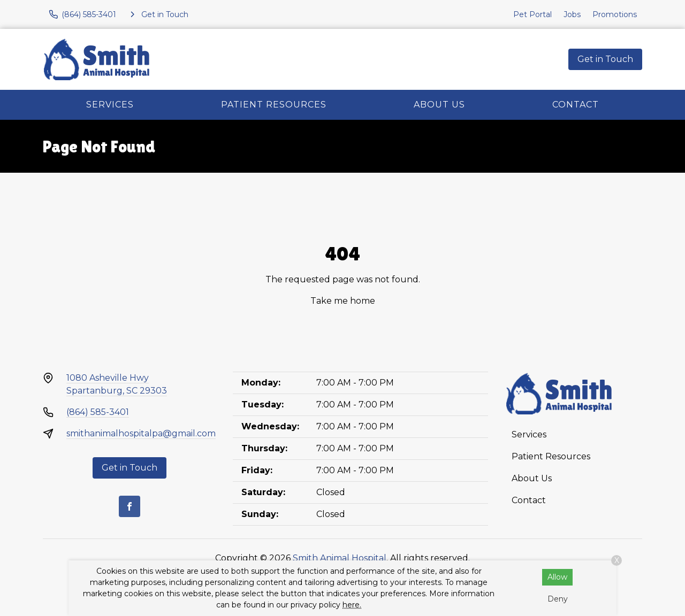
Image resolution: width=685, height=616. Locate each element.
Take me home (343, 301)
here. (352, 605)
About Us (439, 105)
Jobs (572, 14)
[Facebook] (130, 506)
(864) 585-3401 (98, 412)
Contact (576, 105)
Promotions (615, 14)
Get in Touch (605, 59)
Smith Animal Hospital (340, 558)
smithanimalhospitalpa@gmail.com (141, 433)
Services (110, 105)
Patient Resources (274, 105)
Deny (558, 599)
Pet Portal (532, 14)
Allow (557, 577)
